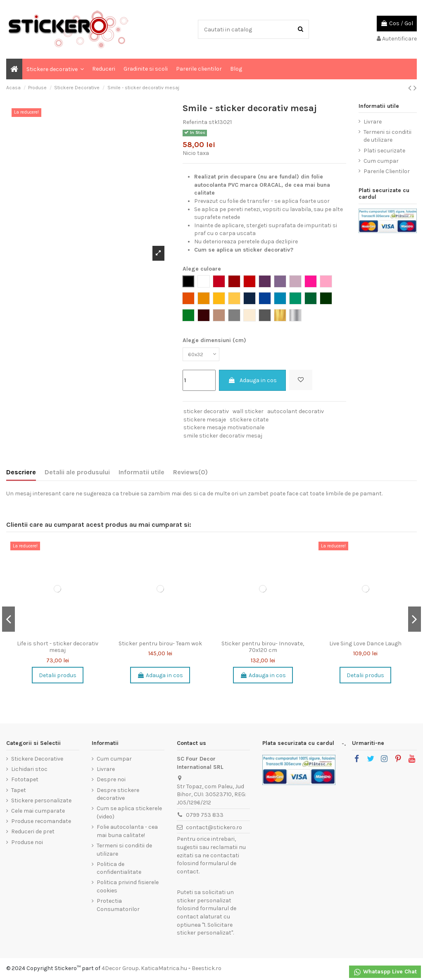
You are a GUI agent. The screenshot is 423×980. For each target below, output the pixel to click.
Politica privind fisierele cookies (128, 888)
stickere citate (249, 421)
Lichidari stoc (29, 771)
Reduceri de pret (33, 833)
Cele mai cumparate (38, 812)
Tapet (19, 791)
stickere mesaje (205, 421)
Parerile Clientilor (387, 171)
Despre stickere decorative (118, 796)
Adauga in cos (252, 382)
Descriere (21, 474)
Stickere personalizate (41, 802)
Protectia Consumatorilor (118, 907)
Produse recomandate (41, 823)
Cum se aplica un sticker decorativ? (244, 250)
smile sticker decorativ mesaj (223, 437)
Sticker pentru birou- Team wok (160, 645)
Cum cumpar (381, 161)
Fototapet (25, 781)
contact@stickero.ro (214, 829)
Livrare (373, 122)
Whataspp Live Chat (385, 972)
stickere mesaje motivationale (224, 429)
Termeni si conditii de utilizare (387, 136)
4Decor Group (120, 970)
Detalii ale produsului (77, 474)
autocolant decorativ (296, 413)
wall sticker (248, 413)
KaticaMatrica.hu (164, 970)
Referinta (195, 122)
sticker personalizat (204, 902)
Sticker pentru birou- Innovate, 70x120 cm (263, 649)
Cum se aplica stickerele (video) (129, 814)
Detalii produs (58, 677)
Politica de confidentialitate (119, 870)
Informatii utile (141, 474)
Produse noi (27, 843)
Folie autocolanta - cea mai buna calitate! (127, 833)
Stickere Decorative (37, 760)
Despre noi (111, 781)
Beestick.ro (207, 970)
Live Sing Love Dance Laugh (365, 645)
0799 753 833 (205, 817)
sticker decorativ (206, 413)
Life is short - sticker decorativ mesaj (58, 649)
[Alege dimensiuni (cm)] (203, 355)
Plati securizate (384, 151)
